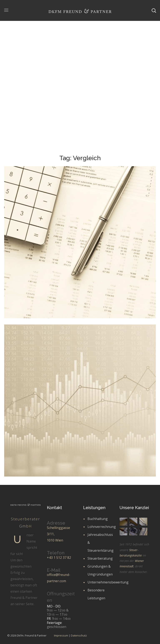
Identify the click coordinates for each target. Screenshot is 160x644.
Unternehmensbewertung (108, 582)
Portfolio (61, 85)
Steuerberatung (100, 558)
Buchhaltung (98, 519)
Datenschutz (79, 635)
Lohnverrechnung (102, 527)
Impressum (61, 635)
